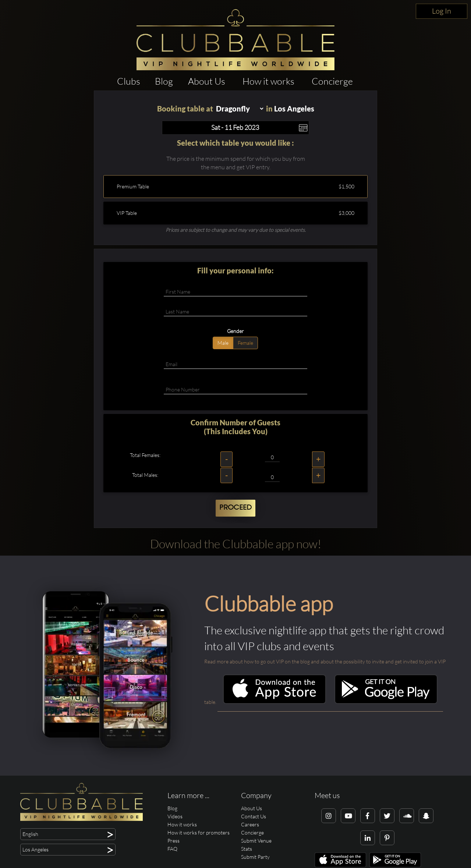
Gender (235, 331)
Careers (250, 824)
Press (173, 841)
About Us (207, 81)
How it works (268, 81)
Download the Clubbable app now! (236, 544)
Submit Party (255, 857)
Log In (442, 11)
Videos (175, 816)
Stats (247, 849)
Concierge (332, 81)
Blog (164, 81)
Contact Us (254, 816)
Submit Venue (256, 841)
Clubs (129, 81)
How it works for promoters (199, 832)
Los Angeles (294, 109)
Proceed (235, 508)
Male (223, 343)
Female (245, 343)
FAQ (172, 849)
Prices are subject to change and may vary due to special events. (236, 230)
